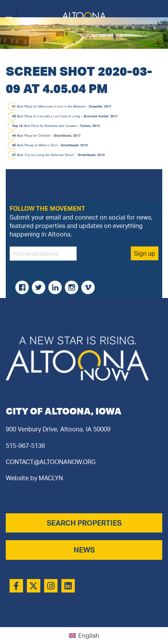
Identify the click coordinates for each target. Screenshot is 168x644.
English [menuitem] (89, 636)
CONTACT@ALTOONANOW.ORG (51, 462)
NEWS (84, 550)
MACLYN (51, 478)
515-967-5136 (25, 446)
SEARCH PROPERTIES (84, 523)
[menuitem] (84, 636)
